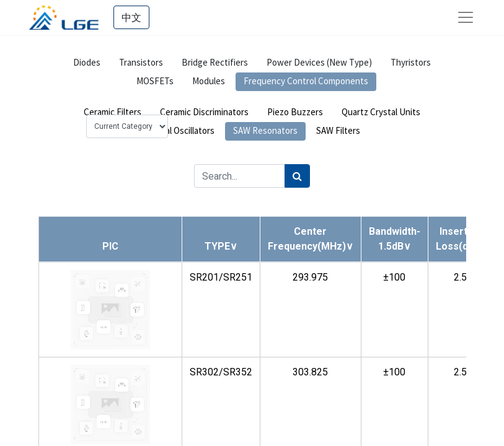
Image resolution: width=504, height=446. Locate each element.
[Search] (297, 176)
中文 (131, 17)
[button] (221, 246)
